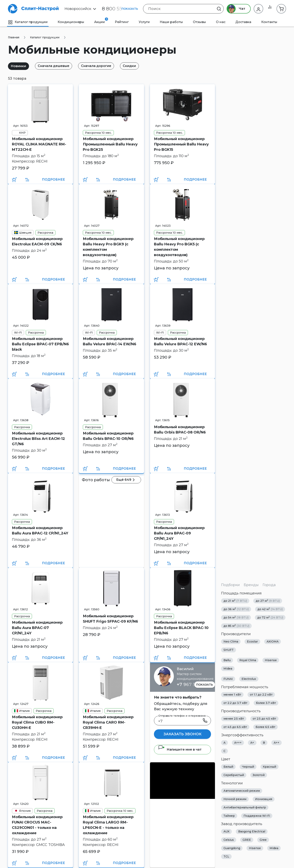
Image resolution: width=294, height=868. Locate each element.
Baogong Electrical (252, 831)
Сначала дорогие (101, 66)
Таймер (229, 816)
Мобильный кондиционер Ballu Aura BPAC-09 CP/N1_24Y (179, 533)
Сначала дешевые (56, 66)
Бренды (251, 585)
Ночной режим (235, 799)
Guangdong (232, 848)
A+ (252, 743)
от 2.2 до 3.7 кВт (235, 703)
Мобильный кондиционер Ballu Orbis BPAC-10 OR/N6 (108, 436)
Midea (228, 669)
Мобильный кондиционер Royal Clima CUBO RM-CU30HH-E (37, 722)
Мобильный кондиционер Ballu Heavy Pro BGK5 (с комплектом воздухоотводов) (179, 247)
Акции (101, 21)
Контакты (269, 22)
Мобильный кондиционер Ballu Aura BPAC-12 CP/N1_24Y (40, 531)
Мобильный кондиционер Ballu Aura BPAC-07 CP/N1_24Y (37, 628)
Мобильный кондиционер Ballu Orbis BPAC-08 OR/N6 (180, 430)
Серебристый (234, 775)
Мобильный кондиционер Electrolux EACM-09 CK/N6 (37, 241)
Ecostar (252, 642)
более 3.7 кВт (266, 703)
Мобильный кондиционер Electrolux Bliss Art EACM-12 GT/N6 (38, 439)
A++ (277, 743)
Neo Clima (231, 642)
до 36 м (236, 609)
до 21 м (235, 601)
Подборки (230, 585)
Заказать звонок (182, 734)
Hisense (271, 660)
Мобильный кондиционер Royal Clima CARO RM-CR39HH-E (108, 722)
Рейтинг (122, 22)
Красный (269, 767)
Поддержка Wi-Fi (257, 816)
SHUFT (229, 650)
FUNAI (228, 679)
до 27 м (268, 601)
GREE (247, 840)
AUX (226, 831)
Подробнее (53, 180)
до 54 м (236, 617)
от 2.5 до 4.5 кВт (264, 719)
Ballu (227, 660)
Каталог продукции (28, 22)
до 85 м (236, 626)
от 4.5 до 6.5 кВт (235, 727)
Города (269, 585)
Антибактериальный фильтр (245, 807)
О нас (221, 22)
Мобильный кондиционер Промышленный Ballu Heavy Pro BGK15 (181, 144)
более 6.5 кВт (265, 727)
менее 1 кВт (232, 695)
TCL (226, 856)
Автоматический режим (242, 791)
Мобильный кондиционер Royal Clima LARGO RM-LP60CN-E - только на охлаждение (108, 825)
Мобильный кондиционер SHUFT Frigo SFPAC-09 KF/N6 (110, 619)
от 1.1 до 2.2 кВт (261, 695)
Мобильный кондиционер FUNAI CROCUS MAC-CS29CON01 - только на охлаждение (37, 825)
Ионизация (264, 799)
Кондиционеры (71, 22)
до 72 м (270, 617)
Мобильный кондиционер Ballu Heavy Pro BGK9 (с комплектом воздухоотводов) (108, 247)
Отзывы (199, 22)
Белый (228, 767)
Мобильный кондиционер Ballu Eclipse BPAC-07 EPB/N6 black (40, 344)
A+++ (238, 743)
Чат (234, 9)
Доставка (243, 22)
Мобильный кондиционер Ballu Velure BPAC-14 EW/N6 (110, 341)
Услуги (144, 22)
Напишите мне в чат (180, 749)
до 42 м (270, 609)
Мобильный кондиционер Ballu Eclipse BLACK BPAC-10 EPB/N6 (181, 628)
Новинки (19, 66)
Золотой (259, 775)
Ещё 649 (127, 480)
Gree (263, 840)
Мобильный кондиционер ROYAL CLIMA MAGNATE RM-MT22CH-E (39, 144)
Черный (248, 767)
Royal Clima (248, 660)
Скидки (136, 66)
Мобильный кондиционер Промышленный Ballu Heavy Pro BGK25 (110, 144)
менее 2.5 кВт (234, 719)
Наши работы (171, 22)
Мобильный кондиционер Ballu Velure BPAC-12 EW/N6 (180, 341)
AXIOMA (273, 642)
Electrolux (249, 679)
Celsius (229, 840)
